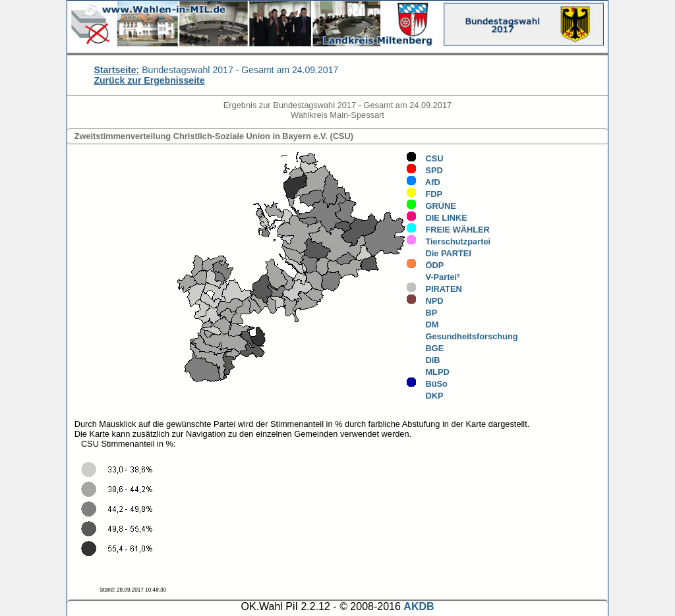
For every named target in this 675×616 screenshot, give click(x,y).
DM (422, 324)
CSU (425, 158)
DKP (425, 396)
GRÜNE (431, 206)
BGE (425, 348)
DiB (423, 360)
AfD (423, 182)
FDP (424, 194)
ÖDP (425, 265)
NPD (425, 301)
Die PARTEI (439, 253)
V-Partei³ (433, 277)
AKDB (419, 606)
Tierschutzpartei (448, 241)
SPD (425, 170)
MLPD (427, 372)
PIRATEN (434, 289)
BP (422, 313)
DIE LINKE (437, 218)
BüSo (427, 384)
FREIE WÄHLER (448, 230)
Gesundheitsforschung (462, 336)
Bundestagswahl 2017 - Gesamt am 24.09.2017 (216, 70)
